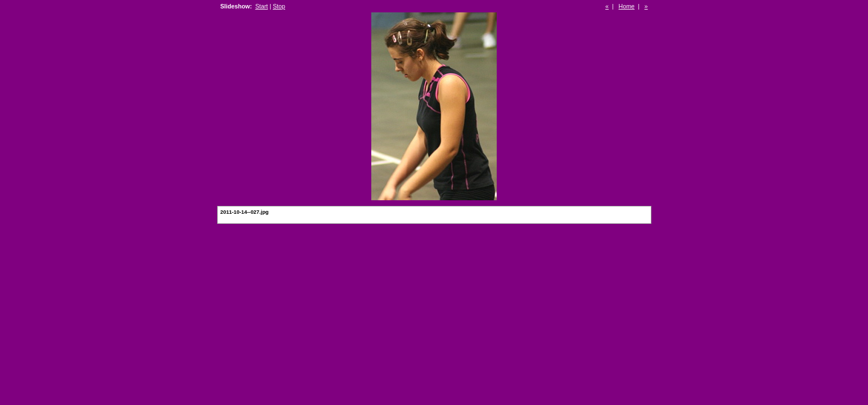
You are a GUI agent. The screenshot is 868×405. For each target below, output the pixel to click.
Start (262, 6)
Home (627, 6)
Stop (279, 6)
